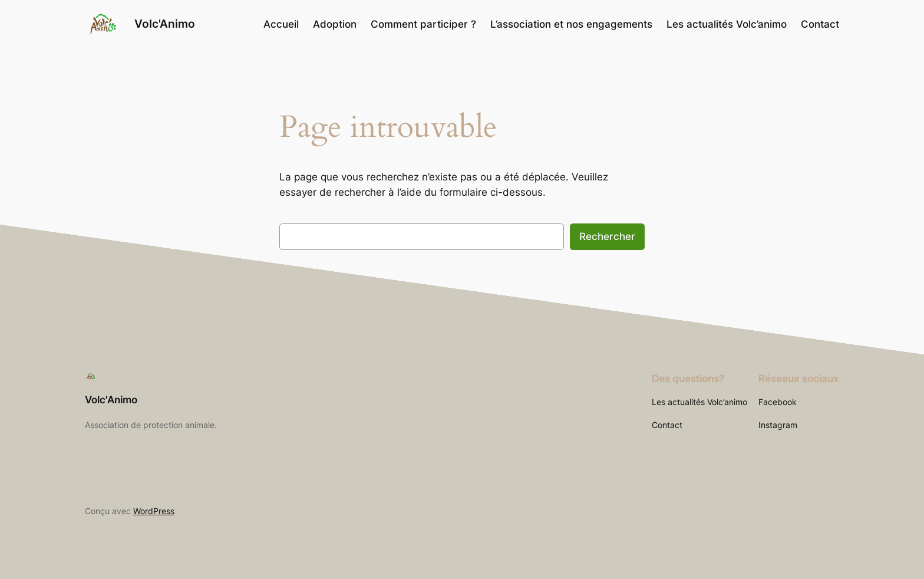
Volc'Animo (165, 24)
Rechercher (607, 236)
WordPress (154, 511)
